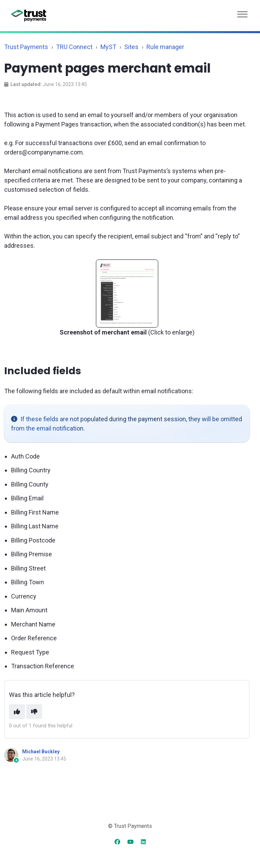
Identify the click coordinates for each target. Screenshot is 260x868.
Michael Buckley (41, 752)
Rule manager (165, 47)
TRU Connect (74, 47)
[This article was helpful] (17, 712)
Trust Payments (26, 47)
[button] (242, 13)
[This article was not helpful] (34, 712)
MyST (108, 47)
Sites (131, 47)
